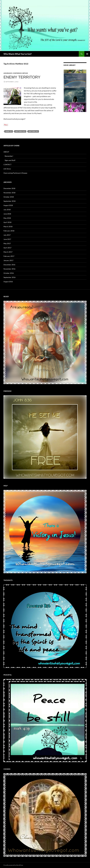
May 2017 (7, 243)
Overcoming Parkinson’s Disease (15, 173)
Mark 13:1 (9, 131)
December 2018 (9, 188)
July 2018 (7, 210)
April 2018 (7, 222)
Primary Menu (87, 54)
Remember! (9, 156)
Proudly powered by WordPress (13, 865)
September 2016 (9, 277)
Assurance (8, 73)
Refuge (25, 73)
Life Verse (7, 169)
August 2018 (8, 205)
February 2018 (9, 231)
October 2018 (9, 197)
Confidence (17, 73)
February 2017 (9, 256)
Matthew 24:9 (33, 131)
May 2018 (7, 218)
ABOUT (6, 152)
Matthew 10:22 (20, 131)
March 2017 (8, 252)
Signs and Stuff (10, 160)
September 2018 (9, 201)
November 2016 (9, 269)
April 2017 (7, 248)
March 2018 (8, 226)
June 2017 (7, 239)
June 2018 (7, 214)
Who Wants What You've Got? (18, 54)
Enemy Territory (22, 77)
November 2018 (9, 193)
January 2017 (8, 260)
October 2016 (9, 273)
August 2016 (8, 282)
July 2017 (7, 235)
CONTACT (7, 165)
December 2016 (9, 265)
